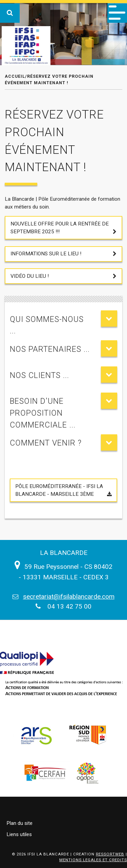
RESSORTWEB (110, 854)
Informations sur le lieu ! (46, 254)
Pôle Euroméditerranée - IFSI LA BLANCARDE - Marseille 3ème (59, 490)
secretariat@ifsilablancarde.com (69, 596)
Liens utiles (19, 834)
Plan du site (19, 823)
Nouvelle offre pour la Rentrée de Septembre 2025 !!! (60, 228)
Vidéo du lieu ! (30, 276)
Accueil (15, 76)
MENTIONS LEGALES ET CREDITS (93, 860)
